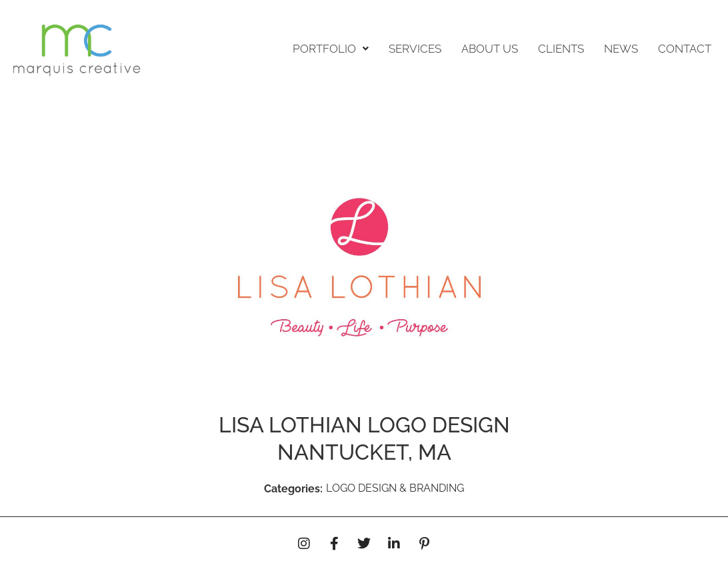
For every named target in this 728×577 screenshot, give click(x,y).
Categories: (293, 489)
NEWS (621, 49)
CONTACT (685, 49)
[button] (331, 49)
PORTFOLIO (331, 49)
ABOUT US (490, 49)
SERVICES (415, 49)
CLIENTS (561, 49)
